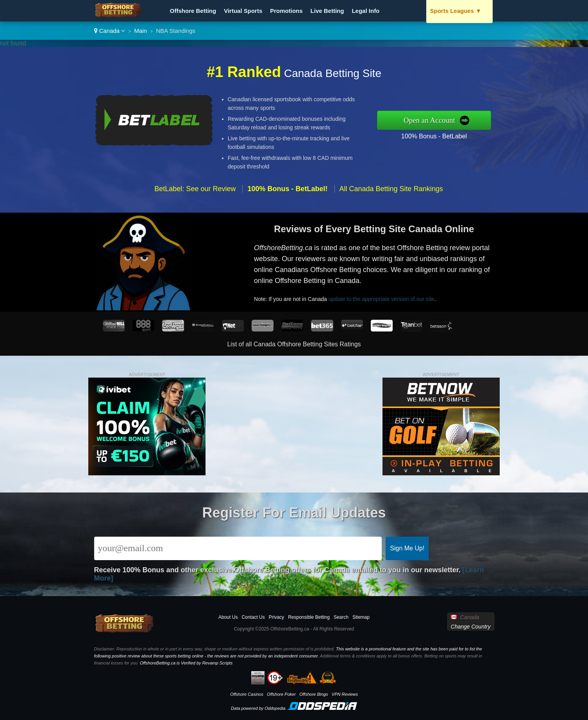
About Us (228, 617)
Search (341, 617)
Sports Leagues (456, 11)
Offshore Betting (193, 11)
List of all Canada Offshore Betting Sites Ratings (294, 344)
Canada (110, 31)
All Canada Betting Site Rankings (391, 189)
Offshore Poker (281, 694)
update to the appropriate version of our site (382, 299)
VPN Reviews (345, 694)
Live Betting (327, 11)
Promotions (286, 11)
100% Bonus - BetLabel (434, 136)
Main (141, 31)
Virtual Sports (243, 11)
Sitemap (361, 617)
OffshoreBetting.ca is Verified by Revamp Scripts (186, 663)
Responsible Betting (309, 617)
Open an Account (429, 120)
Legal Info (365, 11)
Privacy (276, 617)
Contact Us (253, 617)
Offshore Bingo (314, 694)
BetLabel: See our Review (195, 189)
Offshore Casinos (247, 694)
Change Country (471, 627)
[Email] (238, 548)
